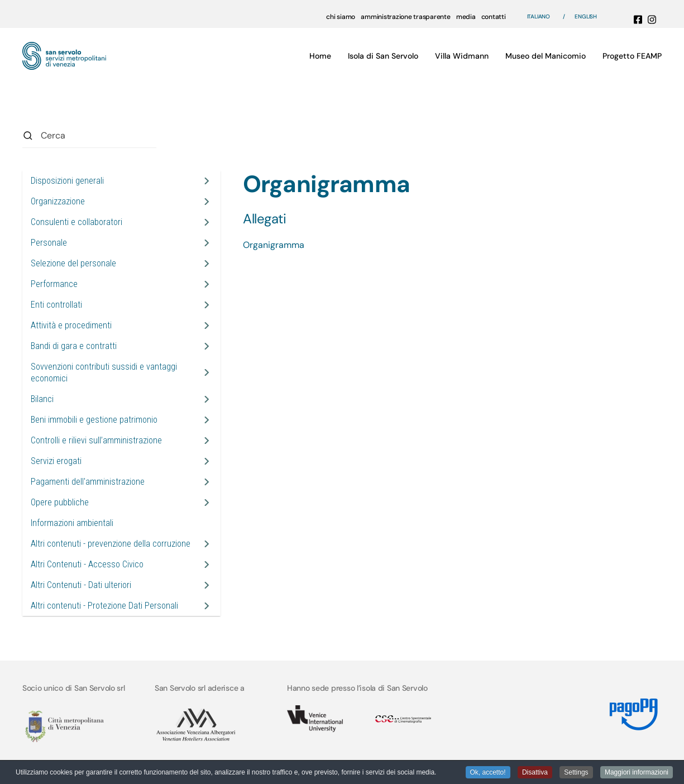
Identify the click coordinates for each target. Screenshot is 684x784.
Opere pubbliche (60, 502)
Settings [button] (576, 773)
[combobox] (89, 135)
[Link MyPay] (632, 710)
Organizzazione (58, 201)
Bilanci (42, 399)
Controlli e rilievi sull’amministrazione (96, 440)
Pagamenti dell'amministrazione (88, 482)
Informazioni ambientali (72, 523)
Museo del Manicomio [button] (546, 56)
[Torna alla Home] (64, 56)
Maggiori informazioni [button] (637, 773)
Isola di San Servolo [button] (383, 56)
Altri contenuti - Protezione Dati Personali (104, 606)
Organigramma (274, 245)
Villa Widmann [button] (462, 56)
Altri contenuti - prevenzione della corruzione (111, 544)
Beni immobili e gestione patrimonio (94, 420)
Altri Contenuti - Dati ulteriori (81, 585)
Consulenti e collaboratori (76, 222)
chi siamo (341, 17)
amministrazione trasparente (406, 17)
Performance (54, 284)
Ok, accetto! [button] (488, 773)
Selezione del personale (73, 263)
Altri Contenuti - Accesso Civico (87, 564)
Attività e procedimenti (71, 325)
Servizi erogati (56, 461)
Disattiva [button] (535, 773)
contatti (494, 17)
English (586, 16)
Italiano (539, 16)
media (466, 17)
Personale (49, 243)
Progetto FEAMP (632, 56)
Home (320, 56)
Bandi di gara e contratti (74, 346)
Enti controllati (56, 305)
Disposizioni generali (67, 181)
